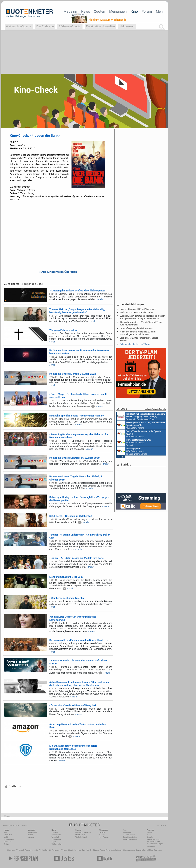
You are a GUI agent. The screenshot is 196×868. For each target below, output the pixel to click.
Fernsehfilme (105, 850)
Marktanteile (80, 835)
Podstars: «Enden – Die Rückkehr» (136, 312)
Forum (147, 11)
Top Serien (158, 850)
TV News (64, 850)
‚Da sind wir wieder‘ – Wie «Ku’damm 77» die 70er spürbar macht (141, 323)
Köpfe (54, 842)
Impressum (151, 846)
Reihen (30, 835)
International (56, 839)
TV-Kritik (102, 835)
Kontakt (150, 837)
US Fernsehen (54, 850)
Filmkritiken (43, 850)
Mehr (160, 11)
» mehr (100, 299)
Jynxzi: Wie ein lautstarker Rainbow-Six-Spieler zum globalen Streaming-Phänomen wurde (142, 317)
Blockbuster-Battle (130, 839)
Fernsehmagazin (31, 850)
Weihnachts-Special (19, 26)
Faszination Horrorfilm (100, 26)
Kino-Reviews (104, 837)
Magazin (70, 11)
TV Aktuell (20, 850)
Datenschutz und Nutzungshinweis (153, 840)
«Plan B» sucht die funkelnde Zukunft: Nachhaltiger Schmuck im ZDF (138, 333)
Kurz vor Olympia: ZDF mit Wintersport (138, 309)
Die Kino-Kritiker (129, 835)
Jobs (149, 835)
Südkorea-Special (70, 26)
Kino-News (127, 832)
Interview (31, 837)
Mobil (6, 837)
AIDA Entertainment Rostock (134, 442)
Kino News (11, 850)
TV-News (55, 832)
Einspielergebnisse (130, 837)
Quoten (99, 11)
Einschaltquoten (75, 850)
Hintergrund (32, 832)
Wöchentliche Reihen (83, 832)
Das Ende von (45, 26)
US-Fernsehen (57, 844)
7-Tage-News (9, 839)
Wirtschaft (55, 837)
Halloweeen (127, 26)
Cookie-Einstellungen (155, 844)
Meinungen (118, 11)
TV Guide (85, 850)
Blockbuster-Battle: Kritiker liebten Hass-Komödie (139, 339)
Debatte (102, 832)
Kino (134, 11)
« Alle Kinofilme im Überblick (58, 272)
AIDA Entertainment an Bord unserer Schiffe (141, 425)
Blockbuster (94, 850)
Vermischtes (56, 835)
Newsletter (8, 835)
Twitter (6, 844)
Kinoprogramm (129, 850)
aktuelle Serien (116, 850)
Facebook (8, 842)
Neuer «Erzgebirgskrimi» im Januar (136, 328)
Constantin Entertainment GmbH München (141, 416)
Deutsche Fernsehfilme (144, 850)
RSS (5, 832)
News (86, 11)
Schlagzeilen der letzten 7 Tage (135, 344)
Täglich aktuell (81, 837)
